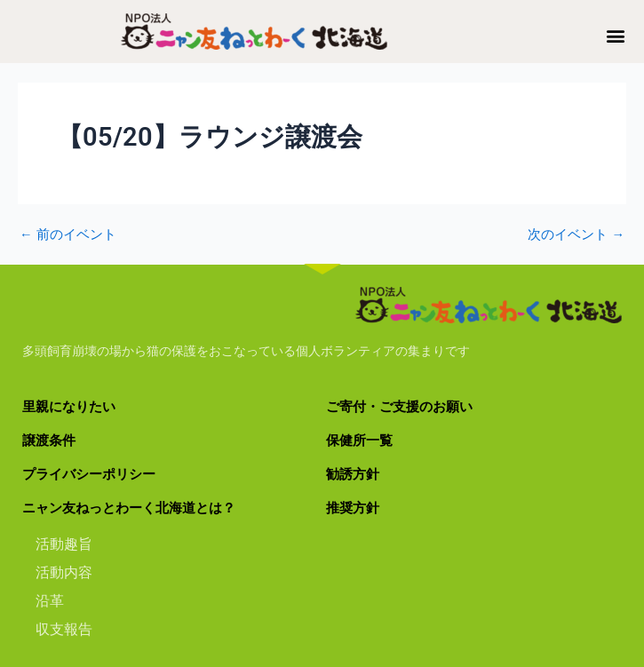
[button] (616, 35)
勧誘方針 (353, 474)
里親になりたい (69, 407)
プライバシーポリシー (89, 474)
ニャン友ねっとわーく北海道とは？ (129, 508)
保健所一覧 (359, 441)
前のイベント (68, 235)
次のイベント (576, 235)
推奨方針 (353, 508)
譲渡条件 (49, 441)
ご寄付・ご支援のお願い (399, 407)
